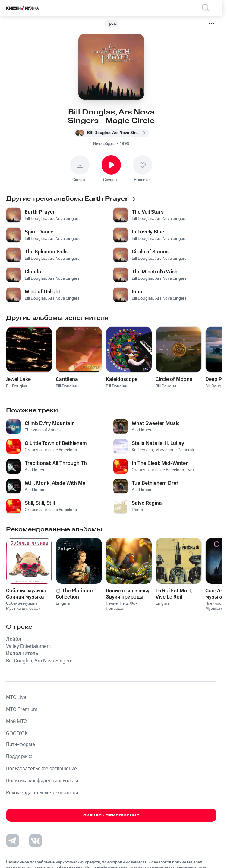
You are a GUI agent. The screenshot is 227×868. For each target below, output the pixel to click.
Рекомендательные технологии (42, 793)
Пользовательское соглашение (41, 769)
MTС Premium (22, 709)
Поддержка (19, 757)
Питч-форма (20, 744)
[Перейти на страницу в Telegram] (13, 841)
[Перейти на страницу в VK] (36, 841)
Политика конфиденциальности (42, 781)
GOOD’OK (17, 734)
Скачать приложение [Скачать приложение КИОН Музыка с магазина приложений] (111, 815)
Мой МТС (16, 722)
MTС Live (16, 697)
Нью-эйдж (104, 144)
